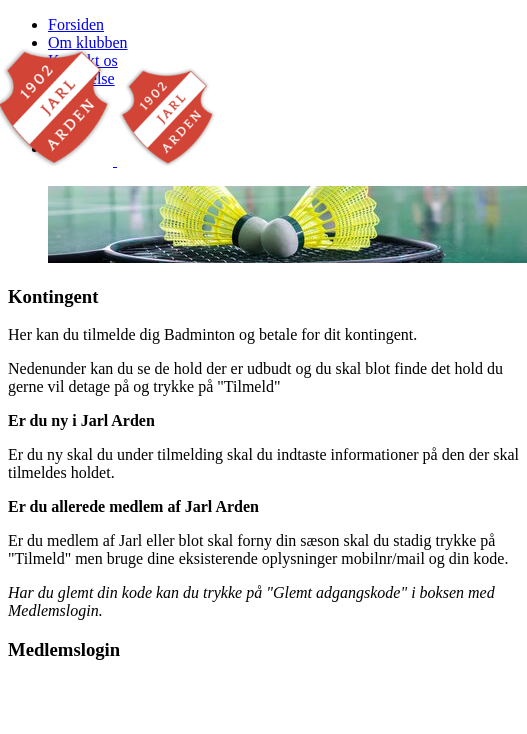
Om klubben (88, 42)
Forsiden (76, 24)
